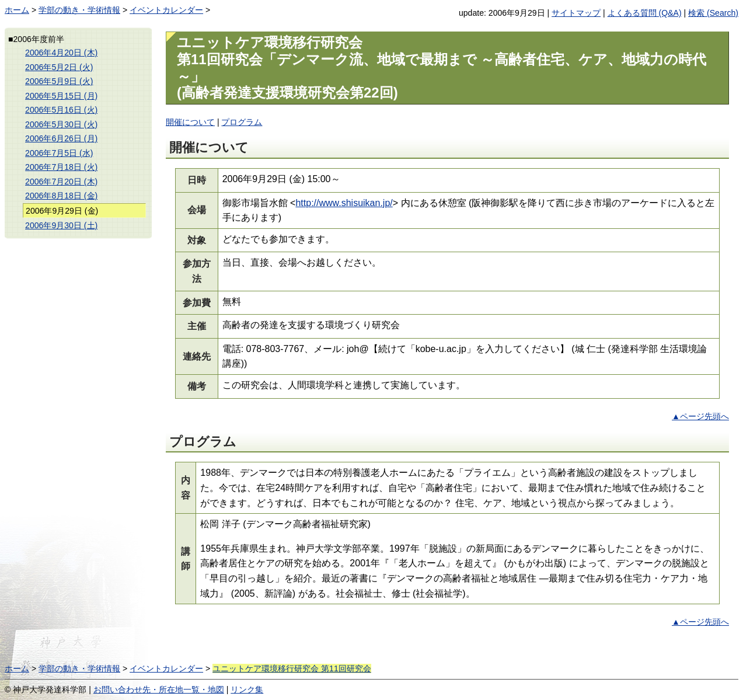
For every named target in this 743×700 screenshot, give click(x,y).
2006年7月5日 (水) (59, 153)
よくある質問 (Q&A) (645, 13)
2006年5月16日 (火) (61, 110)
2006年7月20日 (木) (61, 182)
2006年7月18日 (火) (61, 167)
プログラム (242, 122)
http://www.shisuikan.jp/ (344, 203)
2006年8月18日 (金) (61, 196)
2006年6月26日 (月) (61, 138)
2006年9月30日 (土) (61, 225)
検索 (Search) (713, 13)
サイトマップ (576, 13)
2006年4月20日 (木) (61, 53)
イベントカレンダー (166, 10)
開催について (190, 122)
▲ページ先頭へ (700, 416)
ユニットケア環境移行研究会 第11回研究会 (292, 668)
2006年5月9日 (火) (59, 81)
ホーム (17, 10)
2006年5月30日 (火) (61, 124)
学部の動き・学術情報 (79, 10)
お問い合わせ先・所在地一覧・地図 (159, 689)
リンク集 (247, 689)
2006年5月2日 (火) (59, 67)
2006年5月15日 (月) (61, 96)
